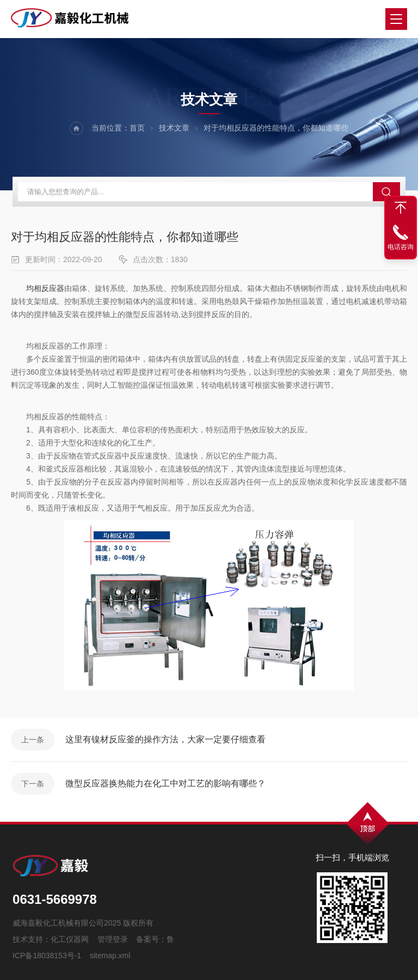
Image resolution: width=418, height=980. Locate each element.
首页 (137, 128)
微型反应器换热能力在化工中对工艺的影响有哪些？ (165, 783)
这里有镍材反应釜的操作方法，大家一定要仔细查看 (165, 739)
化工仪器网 (70, 939)
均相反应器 (45, 288)
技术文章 (174, 128)
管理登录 (113, 939)
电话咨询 (401, 247)
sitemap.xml (110, 956)
